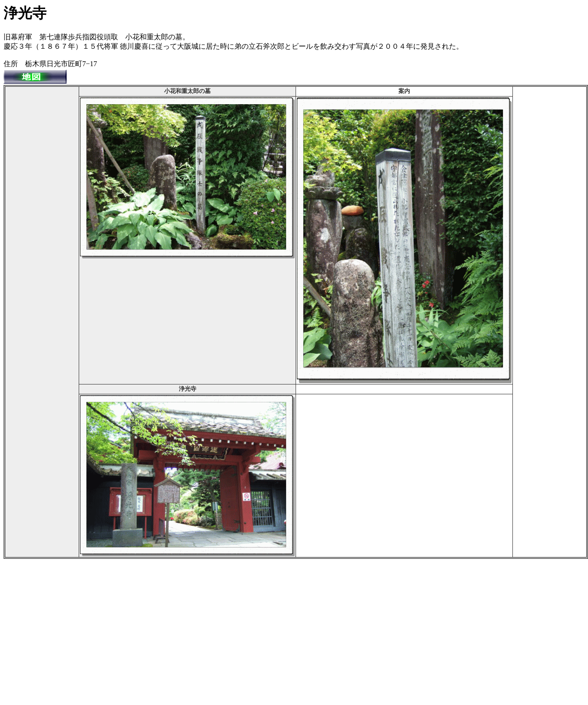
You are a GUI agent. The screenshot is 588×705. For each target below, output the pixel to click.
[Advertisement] (42, 222)
